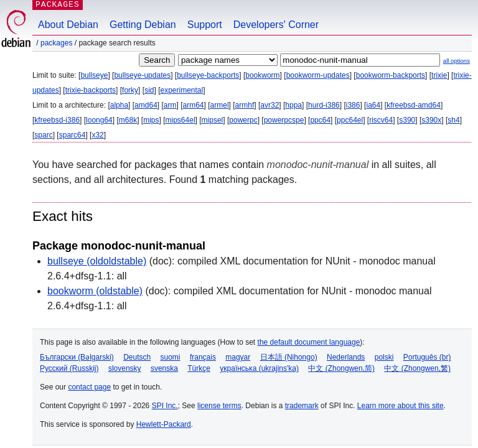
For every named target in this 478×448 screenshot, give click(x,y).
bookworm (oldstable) (95, 291)
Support (205, 25)
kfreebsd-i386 (57, 120)
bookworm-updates (318, 75)
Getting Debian (143, 25)
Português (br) (427, 357)
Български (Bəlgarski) (77, 357)
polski (384, 357)
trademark (302, 406)
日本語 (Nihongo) (289, 357)
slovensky (125, 368)
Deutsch (137, 357)
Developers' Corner (276, 25)
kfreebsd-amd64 (414, 105)
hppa (293, 105)
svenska (164, 368)
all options (457, 61)
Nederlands (346, 357)
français (203, 357)
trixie (439, 75)
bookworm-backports (391, 75)
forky (130, 90)
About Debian (68, 25)
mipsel (213, 120)
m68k (128, 120)
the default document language (309, 342)
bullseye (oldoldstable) (97, 261)
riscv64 (381, 120)
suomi (171, 357)
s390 (407, 120)
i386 (353, 105)
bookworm (262, 75)
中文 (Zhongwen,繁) (417, 368)
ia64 (373, 105)
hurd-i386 (324, 105)
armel (220, 105)
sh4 (453, 120)
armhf (245, 105)
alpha (119, 105)
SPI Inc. (165, 406)
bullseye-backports (208, 75)
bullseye (94, 75)
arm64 (194, 105)
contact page (89, 387)
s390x (431, 120)
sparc (43, 135)
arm (170, 105)
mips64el (180, 120)
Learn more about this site (401, 406)
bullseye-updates (142, 75)
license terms (219, 406)
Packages (56, 43)
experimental (181, 90)
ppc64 (320, 120)
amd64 (146, 105)
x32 (97, 135)
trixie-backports (91, 90)
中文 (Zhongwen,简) (341, 368)
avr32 (269, 105)
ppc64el (350, 120)
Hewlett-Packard (164, 424)
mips (151, 120)
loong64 (99, 120)
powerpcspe (284, 120)
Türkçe (199, 368)
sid (149, 90)
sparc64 (73, 135)
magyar (238, 357)
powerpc (243, 120)
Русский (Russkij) (69, 368)
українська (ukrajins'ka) (259, 368)
